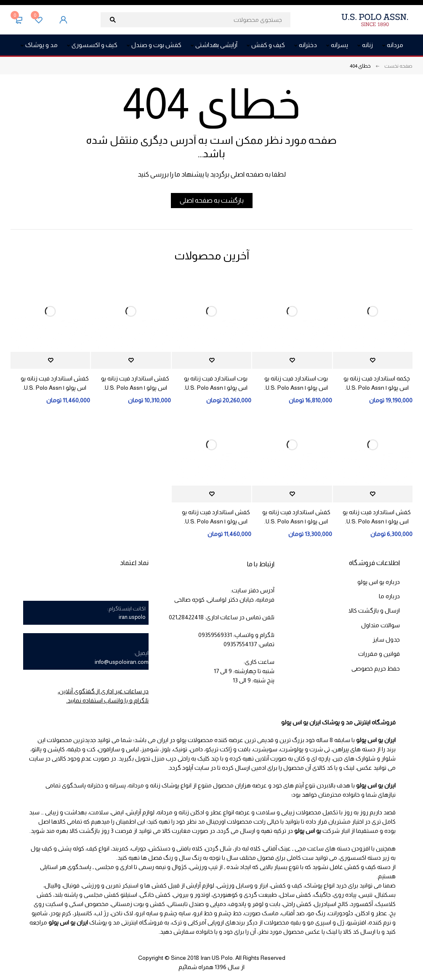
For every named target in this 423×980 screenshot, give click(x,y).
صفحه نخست (398, 66)
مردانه (165, 812)
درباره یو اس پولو (379, 582)
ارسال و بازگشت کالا (374, 610)
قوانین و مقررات (379, 653)
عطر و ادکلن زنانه (200, 812)
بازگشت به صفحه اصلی (212, 200)
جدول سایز (386, 639)
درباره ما (389, 596)
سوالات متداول (380, 625)
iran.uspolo (132, 617)
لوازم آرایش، (140, 812)
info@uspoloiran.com (122, 662)
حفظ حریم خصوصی (376, 668)
